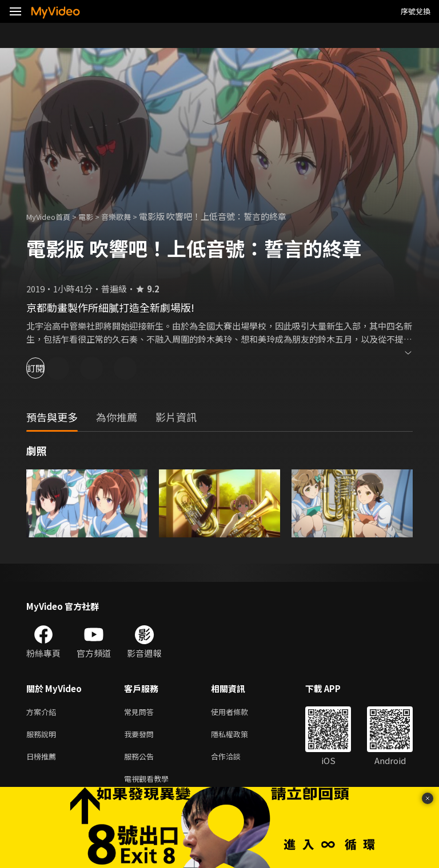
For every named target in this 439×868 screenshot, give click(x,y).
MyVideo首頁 (52, 216)
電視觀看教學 (150, 784)
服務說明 (43, 736)
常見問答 (141, 712)
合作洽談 (235, 760)
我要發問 (141, 736)
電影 (95, 216)
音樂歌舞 (129, 216)
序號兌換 (416, 11)
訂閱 (49, 368)
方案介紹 (43, 712)
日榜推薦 (43, 760)
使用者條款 (239, 712)
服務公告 (141, 760)
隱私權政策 (239, 736)
